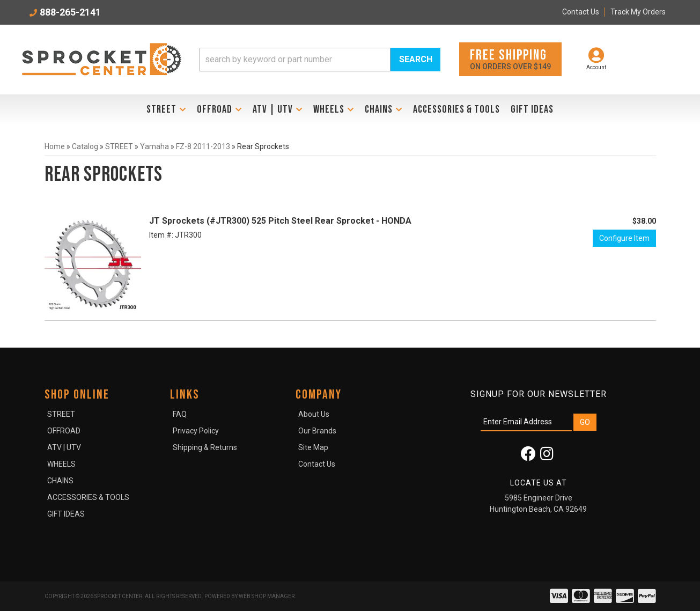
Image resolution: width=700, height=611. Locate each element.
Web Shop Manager (267, 596)
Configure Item (624, 238)
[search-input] (295, 60)
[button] (320, 60)
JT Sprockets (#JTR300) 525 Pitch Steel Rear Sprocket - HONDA (280, 221)
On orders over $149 (510, 59)
